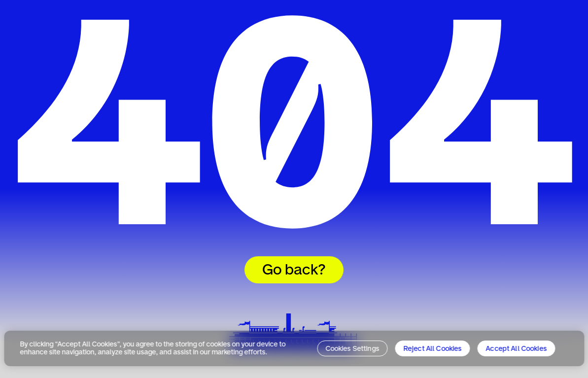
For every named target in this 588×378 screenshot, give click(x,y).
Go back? (294, 271)
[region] (294, 348)
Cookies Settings (352, 349)
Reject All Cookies (432, 349)
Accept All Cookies (517, 349)
